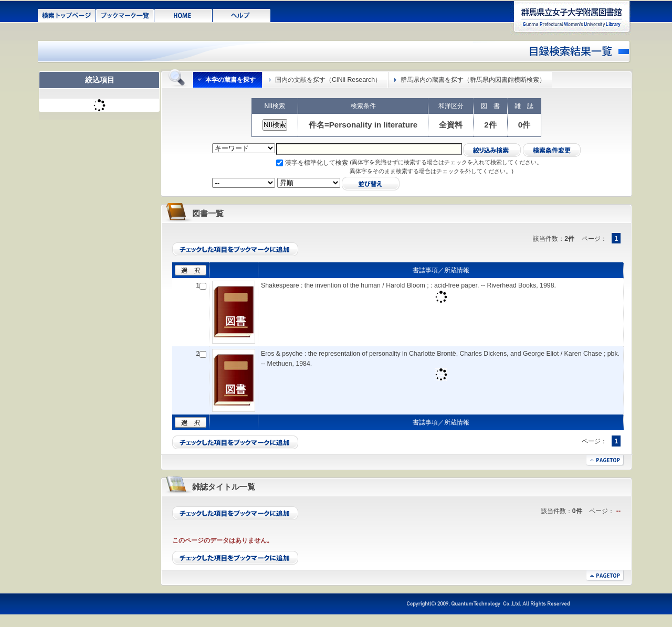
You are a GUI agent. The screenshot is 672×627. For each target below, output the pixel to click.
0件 (524, 125)
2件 (490, 125)
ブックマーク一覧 (125, 15)
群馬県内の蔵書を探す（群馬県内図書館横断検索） (473, 80)
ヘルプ (242, 15)
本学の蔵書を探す (230, 80)
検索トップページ (67, 15)
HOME (183, 15)
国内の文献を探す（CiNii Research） (328, 80)
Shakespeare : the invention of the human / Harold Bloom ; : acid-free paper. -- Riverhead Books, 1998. (408, 285)
